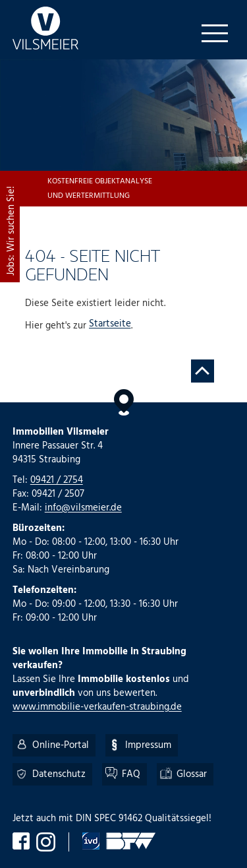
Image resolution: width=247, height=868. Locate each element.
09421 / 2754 (57, 480)
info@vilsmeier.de (83, 508)
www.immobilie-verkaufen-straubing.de (97, 707)
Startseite (110, 325)
